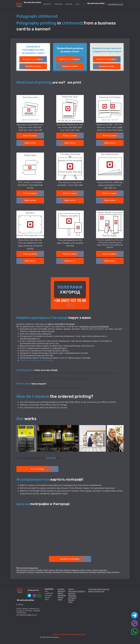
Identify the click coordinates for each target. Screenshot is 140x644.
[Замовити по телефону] (33, 59)
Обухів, (76, 572)
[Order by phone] (30, 136)
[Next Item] (120, 438)
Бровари (92, 572)
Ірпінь (109, 572)
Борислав (57, 572)
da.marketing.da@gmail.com (77, 378)
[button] (33, 66)
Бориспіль (83, 572)
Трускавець (67, 572)
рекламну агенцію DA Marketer (94, 326)
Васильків (101, 572)
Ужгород (116, 572)
